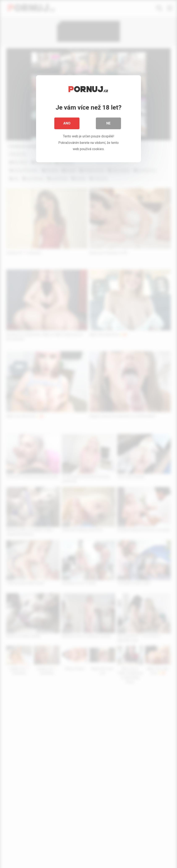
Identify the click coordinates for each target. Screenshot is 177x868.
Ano (67, 123)
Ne (108, 123)
